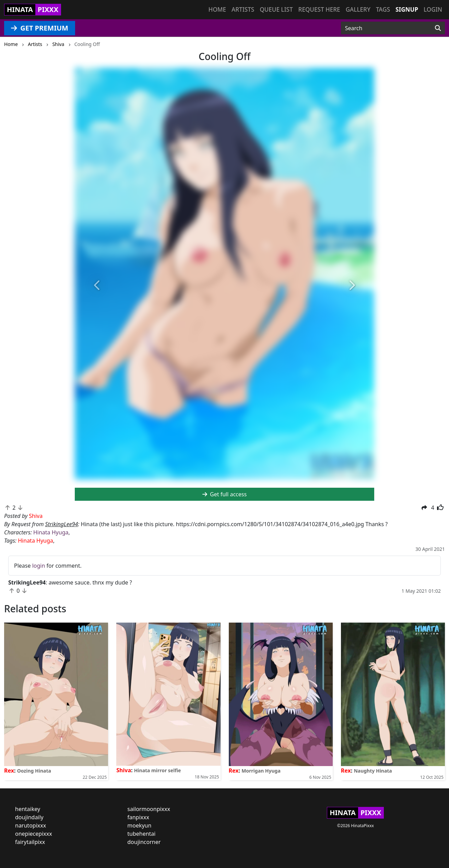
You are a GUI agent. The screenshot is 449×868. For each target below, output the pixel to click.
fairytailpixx (30, 842)
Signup (407, 9)
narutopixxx (31, 825)
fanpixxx (138, 817)
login (39, 566)
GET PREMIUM (40, 28)
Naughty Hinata (373, 771)
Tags (383, 9)
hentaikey (28, 809)
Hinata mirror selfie (158, 770)
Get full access (225, 494)
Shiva (124, 770)
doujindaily (29, 817)
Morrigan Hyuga (261, 771)
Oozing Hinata (34, 771)
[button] (97, 286)
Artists (243, 9)
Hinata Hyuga (51, 532)
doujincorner (144, 842)
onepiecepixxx (34, 834)
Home (217, 9)
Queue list (276, 9)
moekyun (139, 825)
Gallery (358, 9)
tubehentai (141, 834)
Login (433, 9)
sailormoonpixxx (149, 809)
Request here (319, 9)
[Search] (438, 28)
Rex (9, 771)
